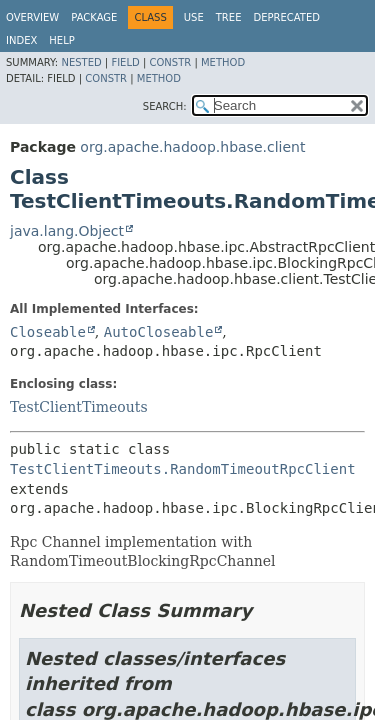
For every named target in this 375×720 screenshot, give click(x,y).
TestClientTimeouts (79, 407)
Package (94, 17)
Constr (170, 62)
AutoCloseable (159, 332)
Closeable (48, 332)
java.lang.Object (67, 231)
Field (125, 62)
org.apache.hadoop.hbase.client (192, 147)
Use (194, 17)
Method (223, 62)
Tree (229, 17)
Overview (32, 17)
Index (21, 40)
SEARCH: (165, 106)
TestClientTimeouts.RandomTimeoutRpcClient (183, 469)
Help (61, 40)
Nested (81, 62)
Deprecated (286, 17)
